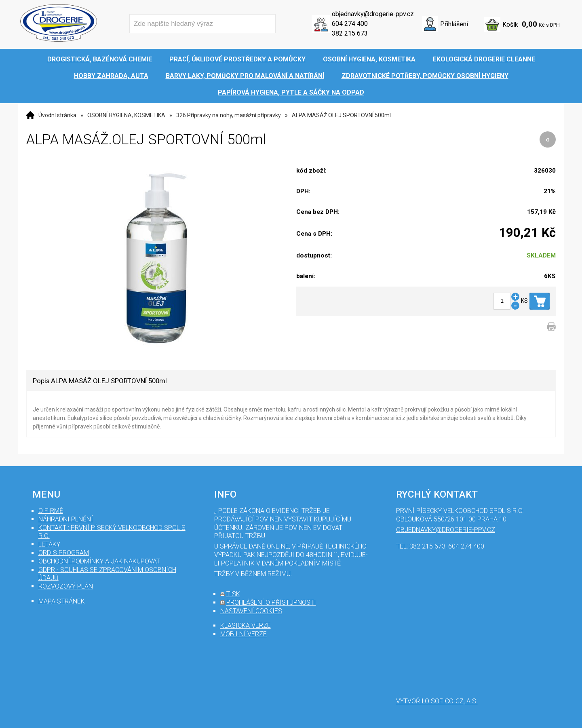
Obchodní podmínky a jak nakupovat (99, 561)
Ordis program (64, 553)
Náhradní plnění (66, 519)
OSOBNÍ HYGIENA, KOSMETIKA (126, 115)
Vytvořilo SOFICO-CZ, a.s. (437, 701)
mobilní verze (244, 634)
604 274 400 (350, 24)
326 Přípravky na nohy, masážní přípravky (229, 115)
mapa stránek (62, 601)
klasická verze (246, 626)
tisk (233, 594)
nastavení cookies (251, 611)
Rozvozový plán (66, 586)
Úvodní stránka (57, 115)
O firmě (51, 511)
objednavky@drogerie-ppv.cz (373, 14)
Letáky (49, 544)
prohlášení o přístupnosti (271, 602)
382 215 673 (350, 33)
